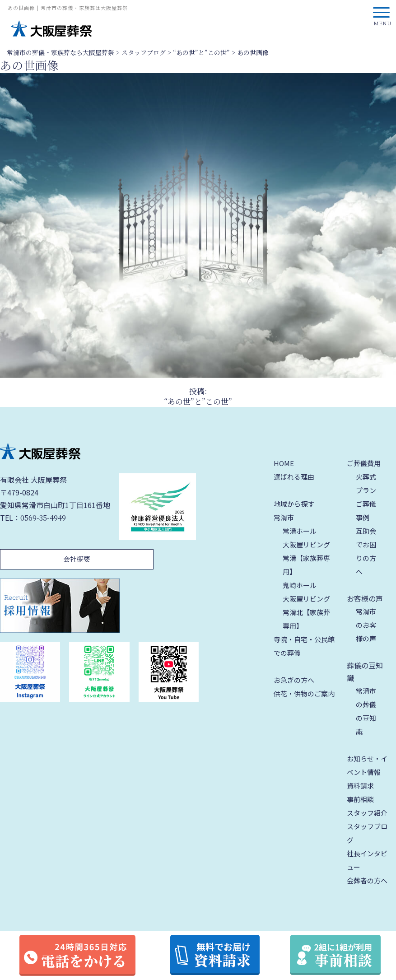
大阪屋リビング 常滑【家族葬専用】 (306, 558)
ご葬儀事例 (366, 511)
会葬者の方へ (367, 880)
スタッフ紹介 (367, 813)
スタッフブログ (367, 833)
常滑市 (284, 517)
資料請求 (360, 786)
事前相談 (360, 799)
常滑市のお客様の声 (366, 625)
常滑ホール (300, 531)
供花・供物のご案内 (304, 693)
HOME (284, 463)
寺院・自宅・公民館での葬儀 (304, 646)
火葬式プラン (366, 483)
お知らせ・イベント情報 (367, 765)
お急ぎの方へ (294, 680)
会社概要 (77, 559)
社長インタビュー (367, 860)
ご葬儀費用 (364, 463)
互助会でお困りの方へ (366, 551)
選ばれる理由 (294, 477)
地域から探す (294, 504)
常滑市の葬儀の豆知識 (366, 711)
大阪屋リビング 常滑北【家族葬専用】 (306, 612)
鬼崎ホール (300, 585)
